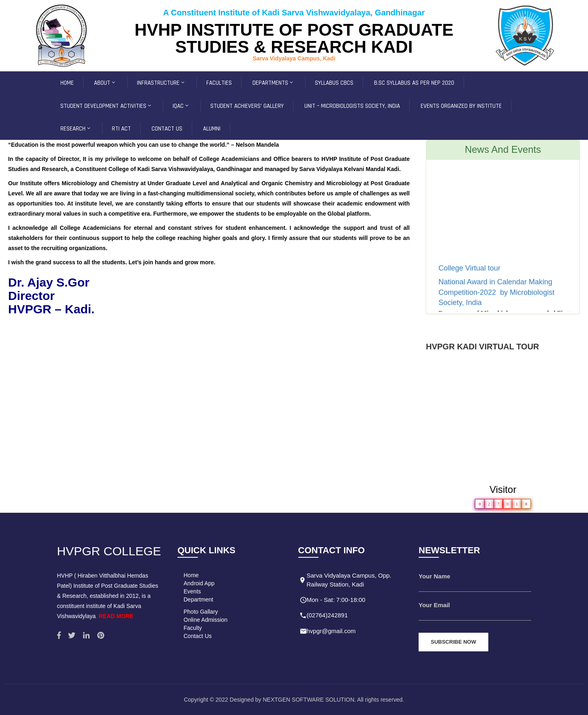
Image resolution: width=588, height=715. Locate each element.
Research (76, 129)
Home (191, 575)
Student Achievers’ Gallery (247, 106)
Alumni (212, 129)
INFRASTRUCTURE (161, 83)
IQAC (181, 106)
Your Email (434, 605)
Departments (273, 83)
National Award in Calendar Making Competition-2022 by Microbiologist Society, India (496, 299)
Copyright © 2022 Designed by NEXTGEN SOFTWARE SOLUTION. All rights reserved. (294, 700)
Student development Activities (106, 106)
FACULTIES (219, 83)
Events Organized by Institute (461, 106)
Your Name (434, 576)
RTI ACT (121, 129)
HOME (67, 83)
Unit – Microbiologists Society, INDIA (352, 106)
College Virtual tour (470, 275)
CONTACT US (167, 129)
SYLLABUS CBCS (334, 83)
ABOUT (105, 83)
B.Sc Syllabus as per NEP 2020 (414, 83)
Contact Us (198, 636)
